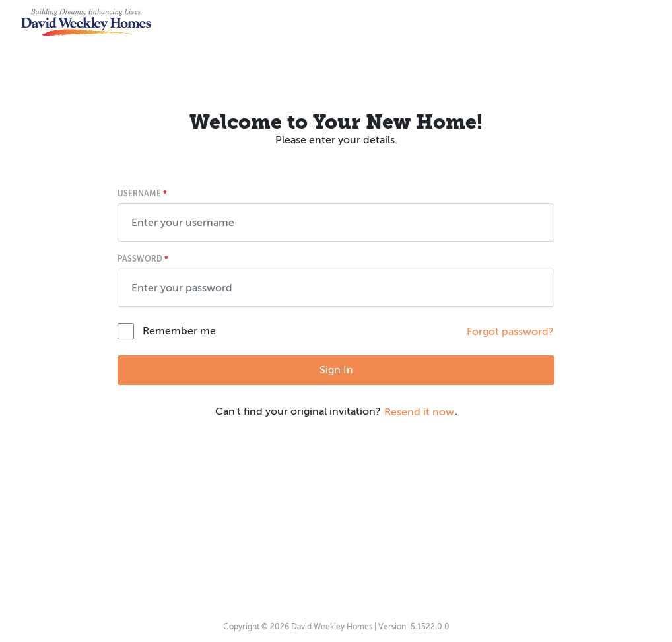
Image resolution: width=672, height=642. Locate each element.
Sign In (336, 370)
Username (142, 194)
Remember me (179, 331)
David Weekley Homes (332, 627)
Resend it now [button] (419, 412)
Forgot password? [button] (510, 332)
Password (143, 259)
